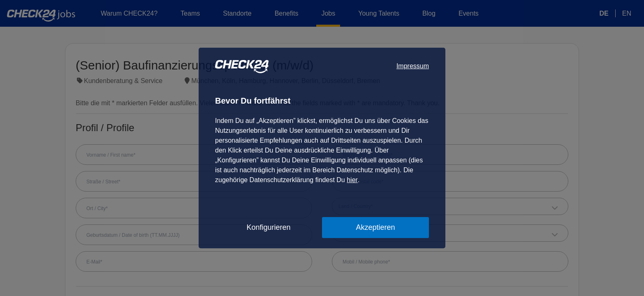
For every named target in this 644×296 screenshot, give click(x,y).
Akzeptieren (375, 227)
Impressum (413, 66)
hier (352, 180)
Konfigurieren (268, 227)
